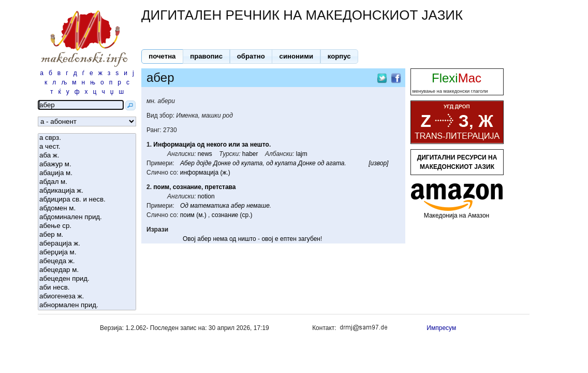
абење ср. (87, 226)
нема (220, 239)
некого (217, 145)
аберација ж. (87, 244)
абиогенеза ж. (87, 297)
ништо (247, 239)
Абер (187, 163)
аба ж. (87, 156)
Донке (222, 163)
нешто (260, 145)
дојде (204, 163)
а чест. (87, 147)
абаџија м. (87, 173)
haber (250, 154)
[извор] (378, 163)
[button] (162, 56)
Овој (189, 239)
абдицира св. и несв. (87, 200)
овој (267, 239)
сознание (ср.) (232, 215)
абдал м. (87, 182)
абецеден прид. (87, 279)
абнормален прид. (87, 305)
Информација (174, 145)
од (201, 145)
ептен (288, 239)
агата (335, 163)
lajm (302, 154)
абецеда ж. (87, 261)
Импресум (441, 328)
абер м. (87, 235)
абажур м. (87, 164)
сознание (187, 187)
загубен (309, 239)
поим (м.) (193, 215)
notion (206, 196)
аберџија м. (87, 253)
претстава (220, 187)
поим (161, 187)
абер (238, 206)
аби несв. (87, 288)
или (234, 145)
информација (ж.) (205, 173)
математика (209, 206)
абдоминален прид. (87, 217)
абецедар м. (87, 270)
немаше (258, 206)
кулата (252, 163)
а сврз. (87, 138)
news (205, 154)
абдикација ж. (87, 191)
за (245, 145)
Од (184, 206)
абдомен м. (87, 209)
